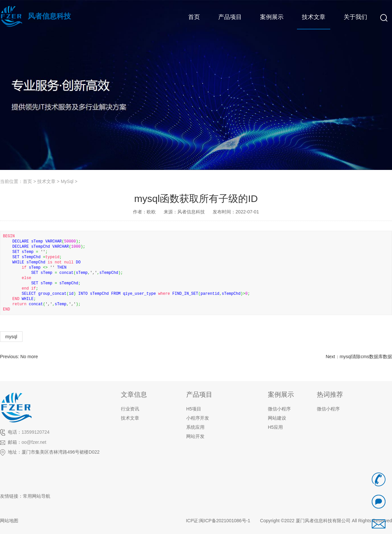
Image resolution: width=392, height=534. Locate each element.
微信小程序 (328, 409)
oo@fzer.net (34, 442)
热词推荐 (330, 394)
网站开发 (195, 436)
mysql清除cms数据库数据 (366, 357)
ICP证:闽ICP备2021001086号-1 (218, 521)
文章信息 (134, 394)
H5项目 (194, 409)
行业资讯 (130, 409)
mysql (11, 337)
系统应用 (195, 427)
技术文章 (46, 181)
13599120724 (36, 432)
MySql (67, 181)
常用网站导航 (37, 496)
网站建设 (277, 418)
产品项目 (199, 394)
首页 (27, 181)
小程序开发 (198, 418)
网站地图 (9, 521)
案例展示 (281, 394)
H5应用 (275, 427)
